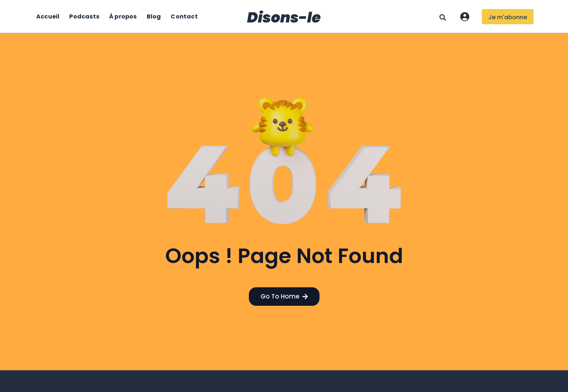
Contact (184, 16)
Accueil (48, 16)
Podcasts (84, 16)
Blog (154, 16)
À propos (123, 16)
